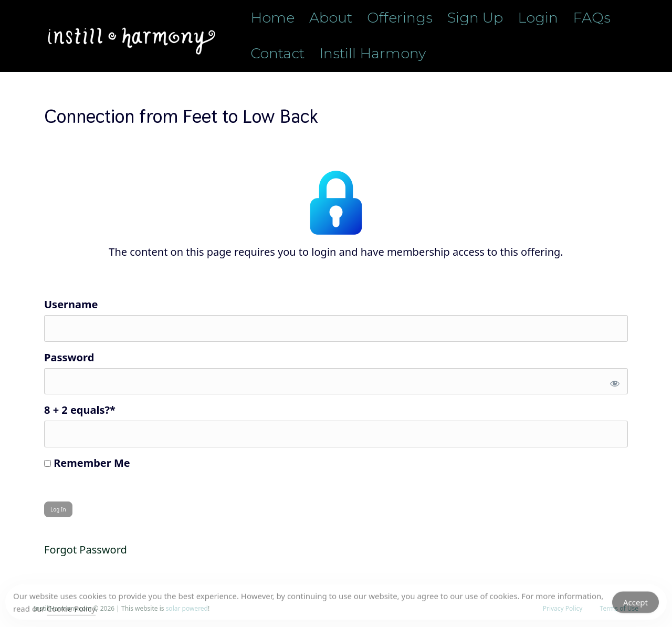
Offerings (400, 18)
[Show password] (613, 382)
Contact (277, 53)
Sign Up (475, 18)
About (331, 18)
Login (538, 18)
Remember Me (87, 463)
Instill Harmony (372, 53)
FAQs (592, 18)
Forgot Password (86, 550)
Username (71, 304)
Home (272, 18)
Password (69, 357)
